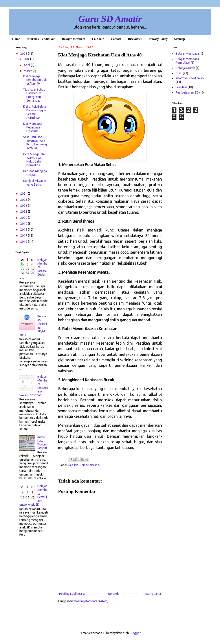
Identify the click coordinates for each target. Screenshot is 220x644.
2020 (24, 218)
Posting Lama (152, 594)
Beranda (114, 594)
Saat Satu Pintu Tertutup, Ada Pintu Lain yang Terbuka (35, 143)
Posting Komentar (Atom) (91, 601)
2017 (24, 235)
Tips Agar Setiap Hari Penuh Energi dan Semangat (34, 95)
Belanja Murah (185, 68)
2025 (24, 54)
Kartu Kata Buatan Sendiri (42, 442)
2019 (24, 224)
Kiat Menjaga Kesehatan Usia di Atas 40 (35, 80)
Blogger (135, 633)
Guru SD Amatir (110, 19)
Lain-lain (73, 465)
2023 (24, 200)
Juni (27, 59)
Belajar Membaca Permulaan (187, 61)
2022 (24, 206)
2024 (24, 194)
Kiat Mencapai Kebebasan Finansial (33, 127)
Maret (28, 71)
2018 (24, 230)
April (27, 65)
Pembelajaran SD (91, 465)
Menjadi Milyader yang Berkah (35, 183)
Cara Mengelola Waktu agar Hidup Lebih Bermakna (34, 160)
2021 (24, 212)
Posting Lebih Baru (72, 594)
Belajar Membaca (187, 54)
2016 (24, 242)
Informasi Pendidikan (190, 78)
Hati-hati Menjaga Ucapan (35, 173)
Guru (179, 73)
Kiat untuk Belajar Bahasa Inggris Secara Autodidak (35, 112)
